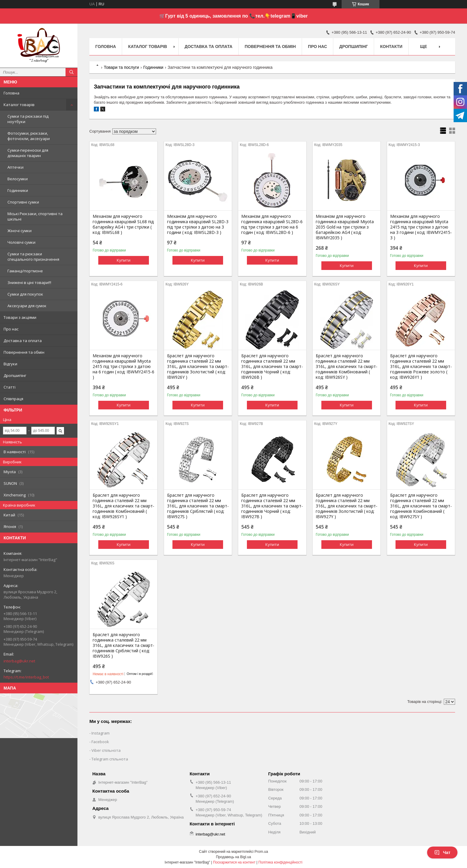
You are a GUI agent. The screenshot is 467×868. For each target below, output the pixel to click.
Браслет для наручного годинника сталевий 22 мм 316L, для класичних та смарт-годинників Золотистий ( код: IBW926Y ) (198, 367)
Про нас (11, 329)
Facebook (100, 742)
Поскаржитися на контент (234, 862)
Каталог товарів (19, 105)
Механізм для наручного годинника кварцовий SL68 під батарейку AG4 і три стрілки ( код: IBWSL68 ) (123, 224)
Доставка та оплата (23, 341)
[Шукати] (71, 72)
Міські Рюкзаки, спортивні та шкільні (35, 216)
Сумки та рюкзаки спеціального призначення (33, 257)
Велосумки (18, 179)
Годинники (18, 190)
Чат (442, 853)
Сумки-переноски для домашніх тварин (28, 153)
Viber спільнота (106, 750)
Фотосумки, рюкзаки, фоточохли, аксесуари (29, 136)
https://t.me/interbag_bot (26, 677)
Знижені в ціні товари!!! (29, 282)
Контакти (391, 46)
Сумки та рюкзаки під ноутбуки (28, 119)
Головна (11, 93)
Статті (10, 387)
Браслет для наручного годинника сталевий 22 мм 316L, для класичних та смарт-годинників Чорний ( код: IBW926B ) (272, 367)
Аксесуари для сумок (27, 306)
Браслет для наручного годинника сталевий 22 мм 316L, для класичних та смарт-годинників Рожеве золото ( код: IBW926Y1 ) (421, 367)
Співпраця (13, 399)
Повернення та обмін (24, 352)
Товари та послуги (121, 67)
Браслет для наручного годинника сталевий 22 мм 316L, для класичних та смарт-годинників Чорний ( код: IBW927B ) (272, 506)
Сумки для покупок (25, 294)
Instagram (101, 733)
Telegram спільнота (110, 759)
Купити (124, 260)
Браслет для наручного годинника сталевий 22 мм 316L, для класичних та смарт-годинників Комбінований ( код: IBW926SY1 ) (123, 506)
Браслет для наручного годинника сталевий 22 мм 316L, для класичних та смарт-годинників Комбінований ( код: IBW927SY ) (421, 506)
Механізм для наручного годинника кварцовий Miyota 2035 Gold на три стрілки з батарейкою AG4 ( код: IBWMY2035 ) (345, 227)
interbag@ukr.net (19, 661)
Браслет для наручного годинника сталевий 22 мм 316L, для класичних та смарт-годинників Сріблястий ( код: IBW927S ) (198, 506)
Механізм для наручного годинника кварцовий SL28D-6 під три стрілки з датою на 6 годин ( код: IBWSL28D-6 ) (272, 224)
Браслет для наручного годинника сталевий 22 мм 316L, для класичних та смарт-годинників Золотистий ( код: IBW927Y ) (347, 506)
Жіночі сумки (20, 231)
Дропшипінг (15, 375)
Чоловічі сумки (21, 242)
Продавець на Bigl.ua (233, 857)
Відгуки (10, 364)
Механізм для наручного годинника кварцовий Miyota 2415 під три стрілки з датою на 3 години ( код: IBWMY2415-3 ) (421, 227)
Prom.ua (261, 852)
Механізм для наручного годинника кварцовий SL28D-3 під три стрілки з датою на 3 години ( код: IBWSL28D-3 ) (198, 224)
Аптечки (15, 167)
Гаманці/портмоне (25, 271)
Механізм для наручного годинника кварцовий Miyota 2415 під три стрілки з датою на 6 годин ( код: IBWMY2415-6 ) (123, 367)
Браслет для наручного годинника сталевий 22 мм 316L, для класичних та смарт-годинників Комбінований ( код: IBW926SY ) (347, 367)
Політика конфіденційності (281, 862)
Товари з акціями (20, 317)
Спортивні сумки (23, 202)
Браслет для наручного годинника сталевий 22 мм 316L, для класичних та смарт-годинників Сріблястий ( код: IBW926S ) (123, 645)
